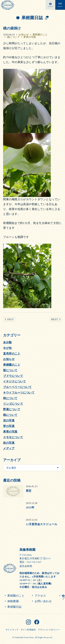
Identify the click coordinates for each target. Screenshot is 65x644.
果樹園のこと (40, 35)
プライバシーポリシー (49, 630)
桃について (13, 37)
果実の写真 (30, 37)
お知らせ (24, 35)
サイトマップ (12, 630)
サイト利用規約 (28, 630)
